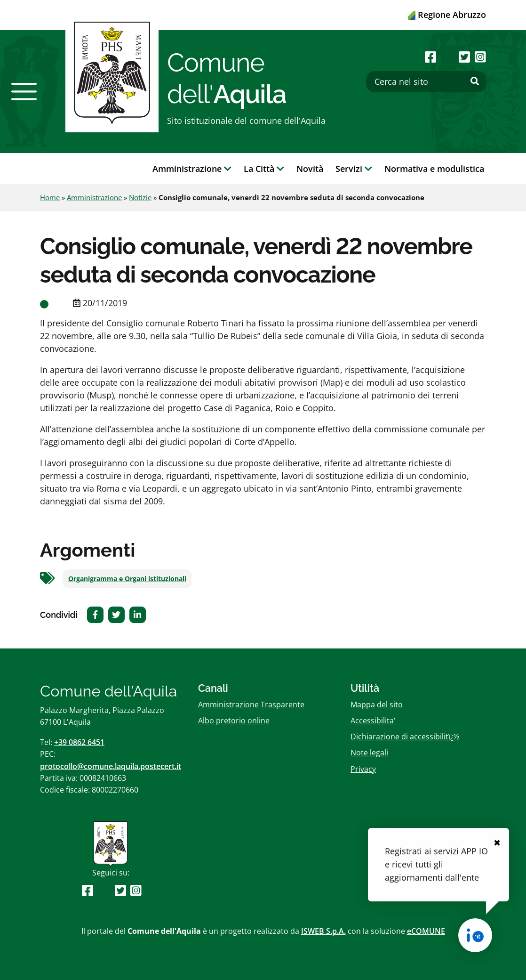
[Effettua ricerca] (475, 81)
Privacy (363, 769)
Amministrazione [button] (192, 169)
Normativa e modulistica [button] (434, 169)
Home (50, 197)
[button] (24, 91)
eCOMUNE (426, 931)
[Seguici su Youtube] (447, 57)
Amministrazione (94, 197)
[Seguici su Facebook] (430, 57)
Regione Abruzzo (447, 15)
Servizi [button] (354, 169)
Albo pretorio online (234, 721)
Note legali (369, 753)
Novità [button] (310, 169)
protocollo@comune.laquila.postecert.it (111, 766)
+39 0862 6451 (79, 742)
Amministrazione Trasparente (251, 705)
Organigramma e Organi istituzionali (127, 579)
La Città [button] (264, 169)
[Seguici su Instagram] (480, 57)
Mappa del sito (377, 705)
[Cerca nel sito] (426, 82)
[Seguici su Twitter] (464, 57)
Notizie (140, 197)
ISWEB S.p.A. (323, 931)
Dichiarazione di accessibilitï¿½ (405, 737)
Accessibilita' (373, 721)
